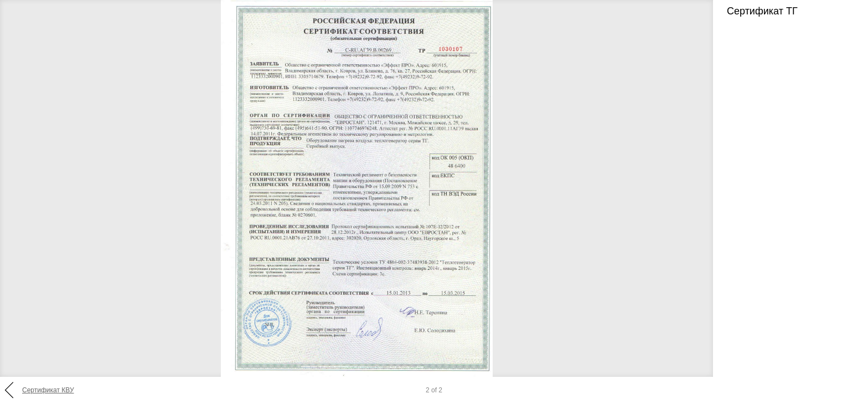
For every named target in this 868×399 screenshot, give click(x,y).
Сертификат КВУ (48, 390)
